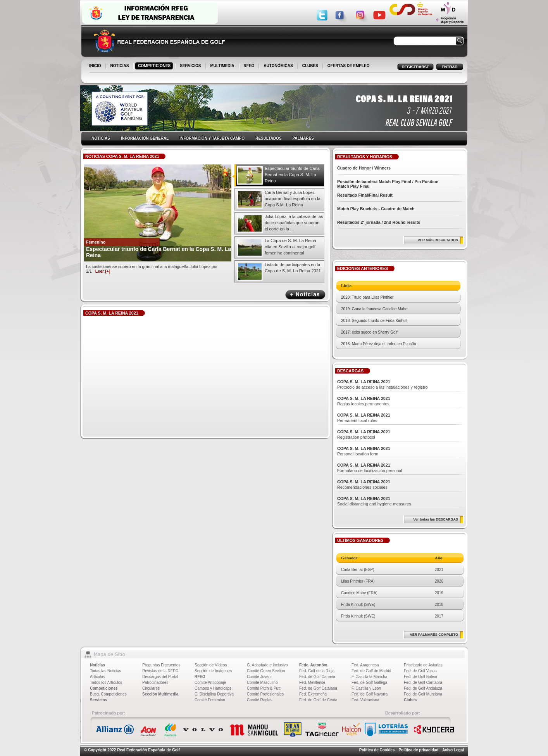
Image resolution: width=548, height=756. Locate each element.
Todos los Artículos (106, 682)
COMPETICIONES (155, 66)
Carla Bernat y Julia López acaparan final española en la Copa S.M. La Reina (293, 199)
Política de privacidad (418, 750)
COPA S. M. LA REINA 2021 (364, 382)
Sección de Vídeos (211, 665)
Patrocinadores (155, 682)
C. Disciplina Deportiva (214, 694)
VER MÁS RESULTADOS (438, 240)
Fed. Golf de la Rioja (317, 671)
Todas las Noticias (106, 671)
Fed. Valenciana (365, 700)
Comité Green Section (266, 671)
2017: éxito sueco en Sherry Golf (369, 332)
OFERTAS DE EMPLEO (349, 66)
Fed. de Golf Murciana (423, 694)
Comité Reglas (260, 700)
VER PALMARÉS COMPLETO (434, 635)
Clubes (410, 700)
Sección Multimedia (160, 694)
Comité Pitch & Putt (264, 688)
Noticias (97, 665)
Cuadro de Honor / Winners (364, 168)
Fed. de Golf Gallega (369, 682)
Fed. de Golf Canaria (317, 677)
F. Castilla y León (366, 688)
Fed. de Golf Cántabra (423, 682)
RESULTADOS (268, 138)
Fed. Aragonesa (365, 665)
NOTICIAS (120, 66)
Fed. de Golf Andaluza (423, 688)
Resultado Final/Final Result (365, 195)
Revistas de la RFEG (160, 671)
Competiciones (104, 688)
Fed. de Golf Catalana (318, 688)
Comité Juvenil (260, 677)
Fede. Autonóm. (314, 665)
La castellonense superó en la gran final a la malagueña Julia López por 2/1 (152, 269)
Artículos (97, 677)
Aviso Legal (453, 750)
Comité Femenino (210, 700)
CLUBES (310, 66)
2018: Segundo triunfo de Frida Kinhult (374, 321)
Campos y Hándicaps (213, 688)
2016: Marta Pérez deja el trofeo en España (378, 344)
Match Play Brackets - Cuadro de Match (376, 209)
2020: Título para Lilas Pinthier (367, 297)
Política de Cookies (377, 750)
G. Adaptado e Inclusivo (267, 665)
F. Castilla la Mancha (369, 677)
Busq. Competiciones (108, 694)
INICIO (96, 66)
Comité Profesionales (265, 694)
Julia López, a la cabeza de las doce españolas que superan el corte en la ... (294, 223)
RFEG (250, 66)
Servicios (98, 700)
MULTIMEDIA (223, 66)
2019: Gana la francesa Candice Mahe (374, 309)
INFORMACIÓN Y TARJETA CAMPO (212, 138)
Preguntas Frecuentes (161, 665)
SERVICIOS (191, 66)
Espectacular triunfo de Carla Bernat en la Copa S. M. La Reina (292, 175)
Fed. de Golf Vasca (420, 671)
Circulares (151, 688)
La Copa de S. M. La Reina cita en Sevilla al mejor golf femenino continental (290, 247)
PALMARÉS (303, 138)
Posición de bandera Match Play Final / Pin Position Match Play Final (388, 184)
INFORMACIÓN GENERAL (145, 138)
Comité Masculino (262, 682)
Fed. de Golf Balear (421, 677)
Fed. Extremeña (313, 694)
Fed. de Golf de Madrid (371, 671)
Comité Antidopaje (210, 682)
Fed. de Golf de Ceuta (318, 700)
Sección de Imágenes (213, 671)
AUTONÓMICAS (278, 66)
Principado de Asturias (423, 665)
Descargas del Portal (160, 677)
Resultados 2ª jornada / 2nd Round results (379, 222)
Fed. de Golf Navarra (370, 694)
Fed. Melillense (312, 682)
